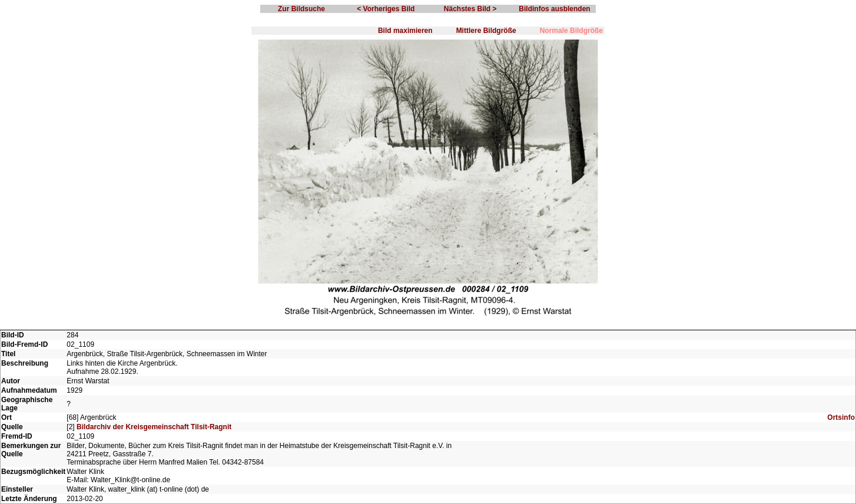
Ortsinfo (841, 417)
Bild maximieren (405, 31)
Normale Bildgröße (571, 31)
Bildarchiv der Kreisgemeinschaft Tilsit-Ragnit (154, 427)
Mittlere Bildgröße (486, 31)
